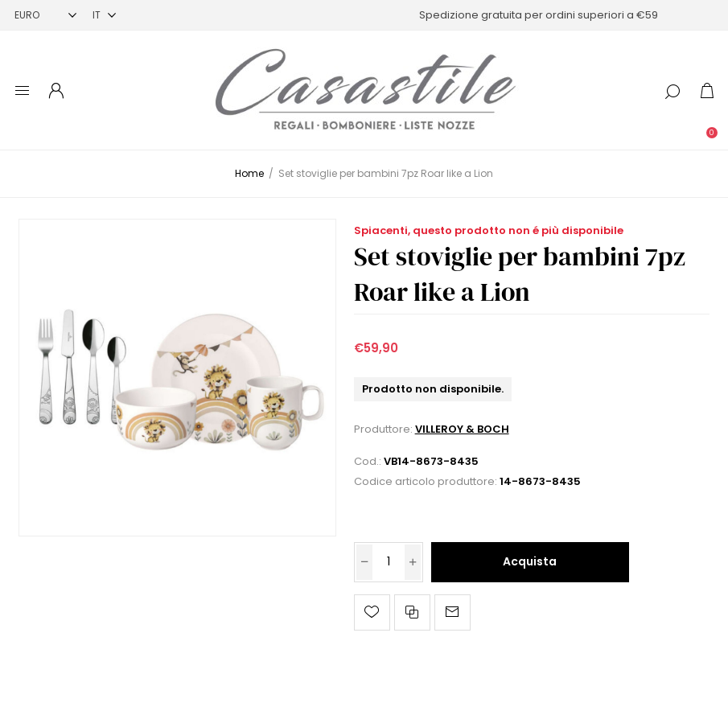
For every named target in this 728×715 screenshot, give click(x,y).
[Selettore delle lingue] (104, 15)
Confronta (412, 612)
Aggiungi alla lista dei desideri (372, 612)
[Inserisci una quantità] (389, 562)
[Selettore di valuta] (45, 15)
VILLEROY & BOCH (462, 429)
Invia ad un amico (452, 612)
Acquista (530, 561)
